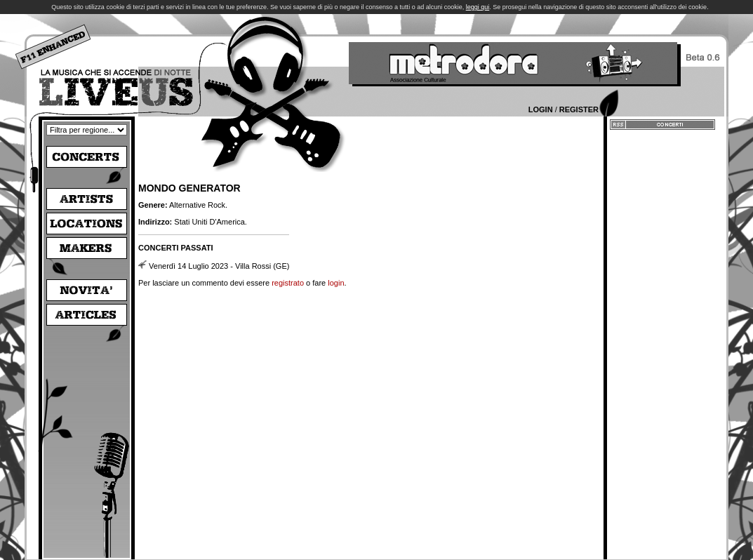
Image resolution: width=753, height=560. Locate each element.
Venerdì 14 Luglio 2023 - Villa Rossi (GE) (219, 266)
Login (541, 109)
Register (579, 109)
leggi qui (478, 7)
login (336, 283)
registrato (288, 283)
